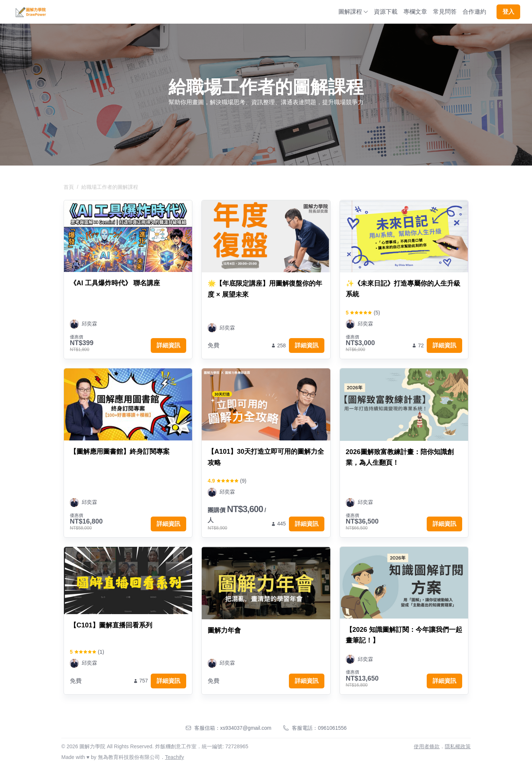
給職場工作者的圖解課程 (110, 187)
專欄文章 (415, 12)
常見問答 (445, 12)
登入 (508, 12)
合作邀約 (474, 12)
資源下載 (386, 12)
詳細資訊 (168, 345)
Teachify (175, 757)
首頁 (69, 187)
